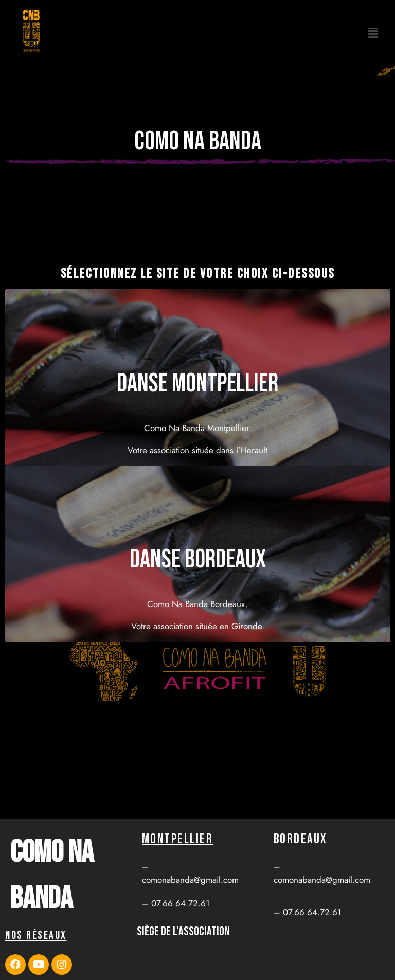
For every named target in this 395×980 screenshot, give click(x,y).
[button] (373, 33)
